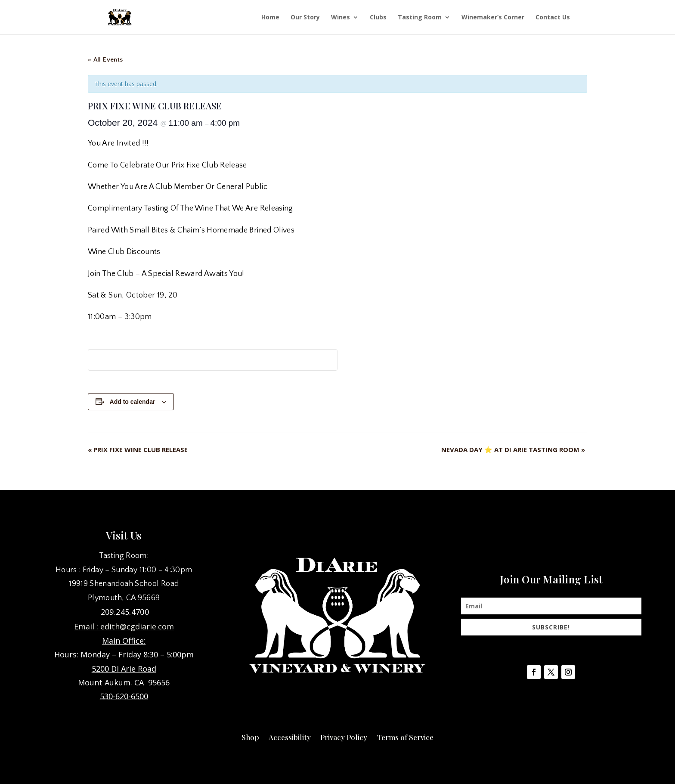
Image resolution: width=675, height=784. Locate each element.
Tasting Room (420, 18)
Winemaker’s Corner (493, 18)
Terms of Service (405, 736)
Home (270, 18)
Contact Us (553, 18)
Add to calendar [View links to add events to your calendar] (133, 402)
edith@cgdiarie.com (137, 626)
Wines (341, 18)
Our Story (305, 18)
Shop (250, 736)
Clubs (378, 18)
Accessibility (290, 736)
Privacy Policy (344, 736)
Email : (87, 626)
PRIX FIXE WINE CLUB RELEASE (138, 449)
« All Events (105, 60)
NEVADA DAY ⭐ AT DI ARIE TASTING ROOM (513, 449)
